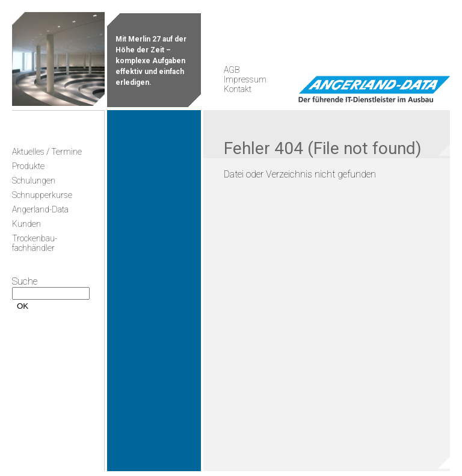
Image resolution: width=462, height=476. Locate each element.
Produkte (28, 166)
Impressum (245, 79)
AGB (232, 70)
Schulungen (34, 181)
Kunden (26, 224)
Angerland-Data (40, 209)
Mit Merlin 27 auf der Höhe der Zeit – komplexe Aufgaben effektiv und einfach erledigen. (151, 61)
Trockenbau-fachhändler (35, 243)
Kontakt (238, 89)
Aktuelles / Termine (47, 152)
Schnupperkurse (42, 195)
